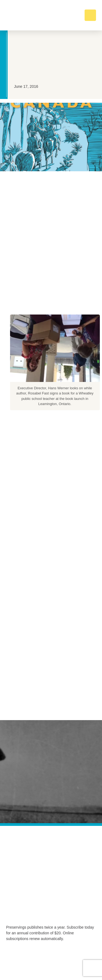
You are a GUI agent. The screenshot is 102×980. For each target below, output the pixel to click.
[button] (90, 15)
